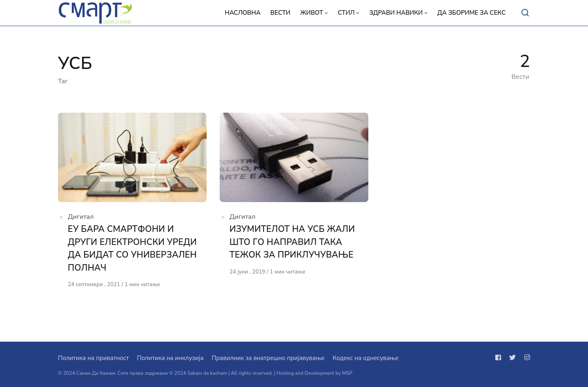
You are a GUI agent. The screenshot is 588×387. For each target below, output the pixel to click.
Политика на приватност (93, 358)
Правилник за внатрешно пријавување (268, 358)
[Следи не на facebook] (500, 358)
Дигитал (81, 217)
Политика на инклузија (170, 358)
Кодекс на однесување (365, 358)
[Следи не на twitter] (512, 358)
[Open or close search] (525, 13)
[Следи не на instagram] (526, 358)
